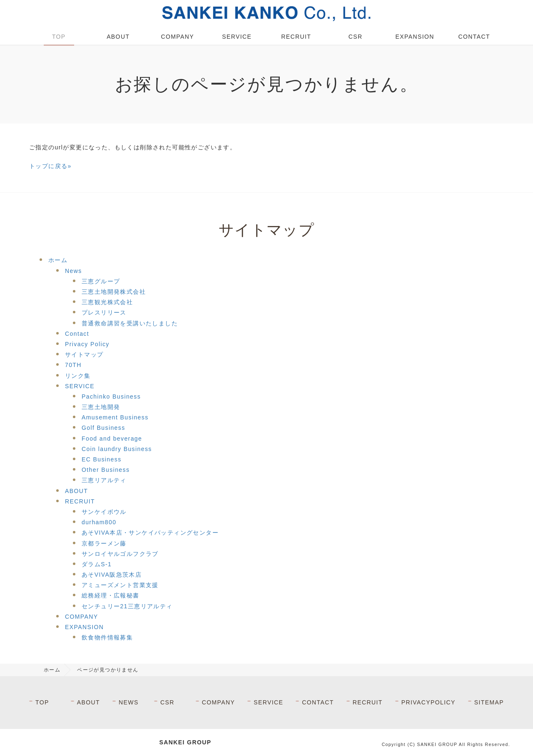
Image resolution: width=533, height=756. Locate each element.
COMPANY (177, 37)
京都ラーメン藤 (104, 543)
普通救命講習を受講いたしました (130, 323)
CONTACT (474, 37)
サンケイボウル (104, 512)
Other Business (106, 470)
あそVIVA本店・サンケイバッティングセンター (150, 533)
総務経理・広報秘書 (111, 595)
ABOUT (118, 37)
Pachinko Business (111, 397)
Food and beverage (112, 439)
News (73, 271)
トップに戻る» (50, 166)
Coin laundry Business (117, 449)
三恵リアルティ (104, 480)
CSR (356, 37)
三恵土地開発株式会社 (114, 292)
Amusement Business (115, 417)
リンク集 (78, 376)
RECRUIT (296, 37)
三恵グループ (101, 281)
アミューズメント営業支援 (120, 585)
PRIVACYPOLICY (428, 702)
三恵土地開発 (101, 407)
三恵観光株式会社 (107, 302)
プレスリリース (104, 312)
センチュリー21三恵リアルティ (127, 606)
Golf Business (103, 428)
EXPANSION (415, 37)
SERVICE (237, 37)
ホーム (58, 260)
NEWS (129, 702)
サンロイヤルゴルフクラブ (120, 554)
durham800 (99, 522)
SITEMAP (489, 702)
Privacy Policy (87, 344)
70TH (73, 365)
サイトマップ (84, 354)
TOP (59, 37)
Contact (77, 334)
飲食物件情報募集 (107, 637)
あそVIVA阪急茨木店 (112, 575)
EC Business (102, 459)
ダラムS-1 (97, 564)
